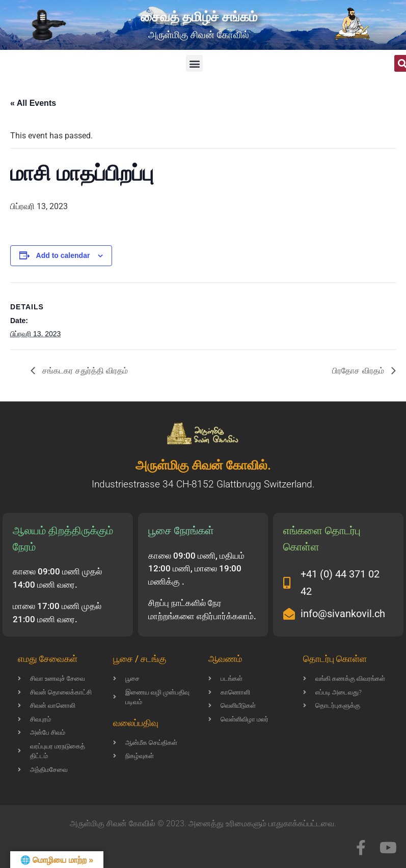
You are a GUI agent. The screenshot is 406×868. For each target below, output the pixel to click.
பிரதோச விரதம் (359, 371)
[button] (194, 63)
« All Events (33, 103)
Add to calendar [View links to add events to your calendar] (63, 255)
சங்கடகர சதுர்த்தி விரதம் (84, 371)
